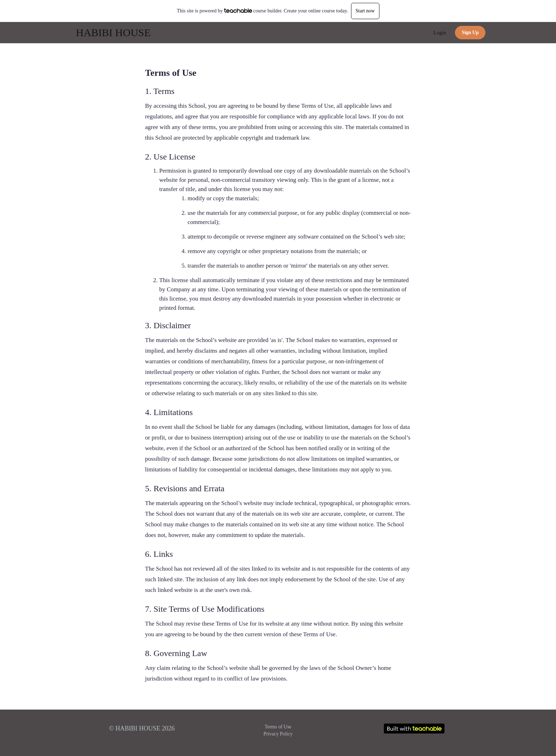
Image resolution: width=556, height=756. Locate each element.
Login (440, 33)
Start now (365, 11)
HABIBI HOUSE (113, 32)
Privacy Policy (278, 734)
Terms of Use (278, 727)
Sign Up (470, 32)
